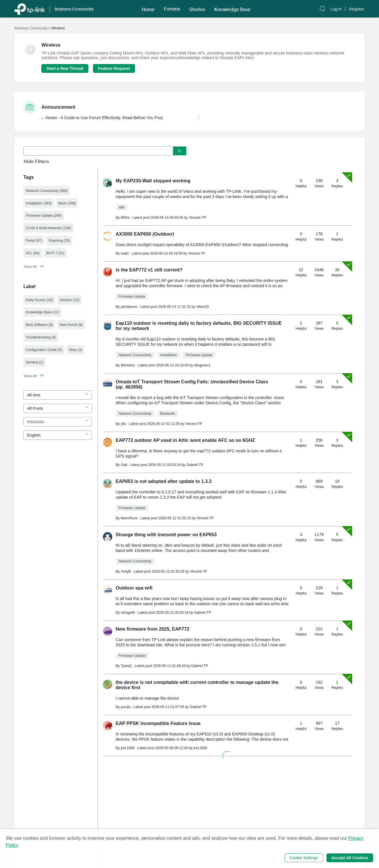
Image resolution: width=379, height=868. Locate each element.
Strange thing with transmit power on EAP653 (166, 535)
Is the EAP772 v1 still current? (149, 270)
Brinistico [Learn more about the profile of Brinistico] (128, 365)
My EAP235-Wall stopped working (153, 181)
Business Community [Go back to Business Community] (31, 28)
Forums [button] (172, 9)
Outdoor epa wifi (134, 588)
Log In (336, 9)
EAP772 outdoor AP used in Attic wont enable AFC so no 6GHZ (185, 440)
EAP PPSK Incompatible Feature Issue (158, 723)
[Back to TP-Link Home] (30, 9)
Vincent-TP (198, 218)
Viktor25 (203, 307)
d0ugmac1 (202, 365)
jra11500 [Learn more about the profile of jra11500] (128, 748)
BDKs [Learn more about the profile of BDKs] (125, 218)
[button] (148, 9)
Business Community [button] (74, 9)
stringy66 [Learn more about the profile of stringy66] (128, 613)
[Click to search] (180, 151)
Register (357, 9)
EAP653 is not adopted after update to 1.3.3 (164, 481)
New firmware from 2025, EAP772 (153, 629)
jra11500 (200, 748)
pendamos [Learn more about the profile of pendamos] (129, 307)
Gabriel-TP (195, 465)
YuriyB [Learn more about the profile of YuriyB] (126, 571)
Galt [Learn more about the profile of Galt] (124, 465)
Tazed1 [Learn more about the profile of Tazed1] (126, 666)
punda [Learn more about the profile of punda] (126, 707)
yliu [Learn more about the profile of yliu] (123, 424)
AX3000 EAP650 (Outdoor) (145, 234)
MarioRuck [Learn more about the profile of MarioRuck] (129, 518)
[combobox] (58, 395)
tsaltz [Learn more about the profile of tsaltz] (125, 253)
